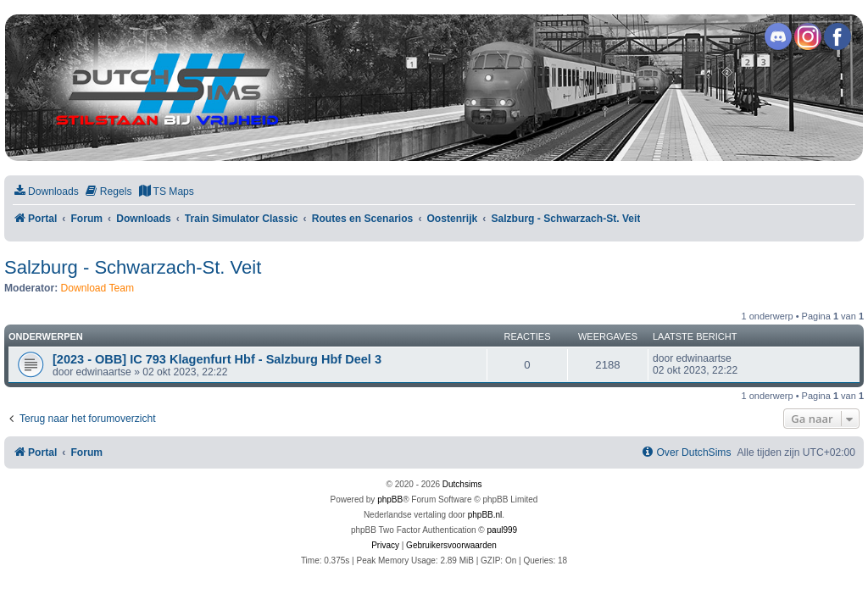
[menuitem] (46, 192)
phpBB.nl (485, 515)
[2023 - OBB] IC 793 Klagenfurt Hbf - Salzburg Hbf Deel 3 (217, 359)
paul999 (503, 530)
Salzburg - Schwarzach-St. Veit (133, 267)
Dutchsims (462, 484)
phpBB (390, 499)
